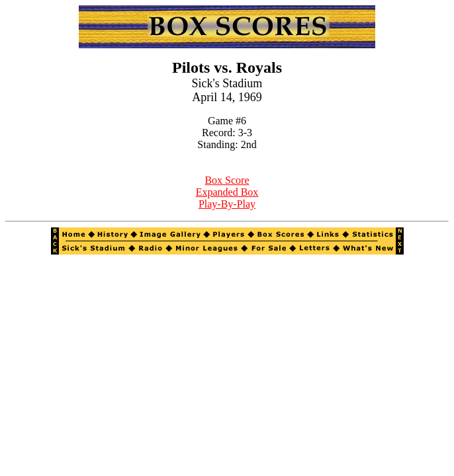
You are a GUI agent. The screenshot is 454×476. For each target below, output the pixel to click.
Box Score (227, 180)
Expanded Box (227, 192)
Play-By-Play (227, 204)
